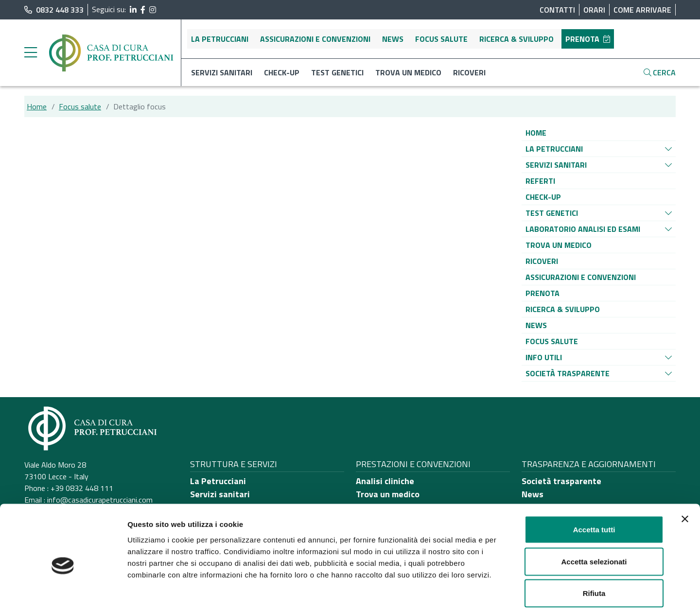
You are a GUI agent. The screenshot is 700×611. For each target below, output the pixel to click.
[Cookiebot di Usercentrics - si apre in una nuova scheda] (63, 592)
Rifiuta (594, 547)
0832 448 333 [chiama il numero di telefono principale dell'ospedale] (54, 10)
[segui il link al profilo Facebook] (143, 10)
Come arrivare (642, 10)
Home (37, 106)
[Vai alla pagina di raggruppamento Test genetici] (552, 213)
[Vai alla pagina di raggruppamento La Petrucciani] (554, 149)
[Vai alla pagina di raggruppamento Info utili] (544, 357)
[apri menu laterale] (31, 55)
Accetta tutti (594, 483)
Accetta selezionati (594, 515)
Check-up (282, 72)
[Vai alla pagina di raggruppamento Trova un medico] (559, 245)
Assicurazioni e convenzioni (315, 39)
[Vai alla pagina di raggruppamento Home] (536, 133)
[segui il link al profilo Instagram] (153, 10)
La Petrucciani (220, 39)
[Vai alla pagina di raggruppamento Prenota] (542, 293)
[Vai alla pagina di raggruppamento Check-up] (543, 197)
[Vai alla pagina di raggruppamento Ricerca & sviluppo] (563, 309)
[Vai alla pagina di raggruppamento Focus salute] (552, 341)
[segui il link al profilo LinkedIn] (133, 10)
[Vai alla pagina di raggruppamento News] (536, 325)
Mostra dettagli (511, 592)
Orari (594, 10)
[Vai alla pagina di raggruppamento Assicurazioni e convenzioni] (581, 277)
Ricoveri (469, 72)
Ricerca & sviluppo (516, 39)
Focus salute (441, 39)
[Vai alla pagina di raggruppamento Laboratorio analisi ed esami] (583, 229)
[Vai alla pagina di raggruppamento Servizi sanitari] (556, 165)
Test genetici (337, 72)
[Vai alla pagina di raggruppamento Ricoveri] (542, 261)
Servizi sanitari (222, 72)
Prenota (588, 39)
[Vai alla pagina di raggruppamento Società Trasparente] (568, 373)
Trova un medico (408, 72)
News (393, 39)
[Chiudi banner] (685, 473)
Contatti (557, 10)
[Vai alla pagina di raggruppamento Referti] (540, 181)
